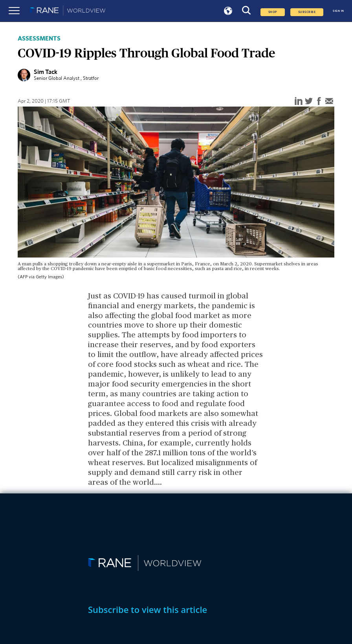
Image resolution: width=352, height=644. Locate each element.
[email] (329, 102)
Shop (273, 12)
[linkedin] (299, 102)
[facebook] (319, 102)
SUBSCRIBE (307, 12)
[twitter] (309, 102)
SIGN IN (338, 11)
